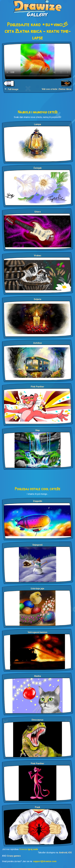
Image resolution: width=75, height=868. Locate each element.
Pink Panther (37, 387)
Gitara (37, 212)
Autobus (38, 343)
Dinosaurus (37, 720)
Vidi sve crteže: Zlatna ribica (57, 89)
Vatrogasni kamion (37, 632)
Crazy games (14, 856)
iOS (70, 853)
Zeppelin (37, 501)
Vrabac (38, 256)
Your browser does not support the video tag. (37, 61)
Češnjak (38, 168)
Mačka (38, 676)
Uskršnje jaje (37, 589)
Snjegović (37, 545)
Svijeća (37, 299)
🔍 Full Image (11, 89)
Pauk (37, 807)
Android (63, 853)
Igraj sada (33, 849)
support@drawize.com (45, 861)
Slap (37, 430)
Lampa (37, 124)
